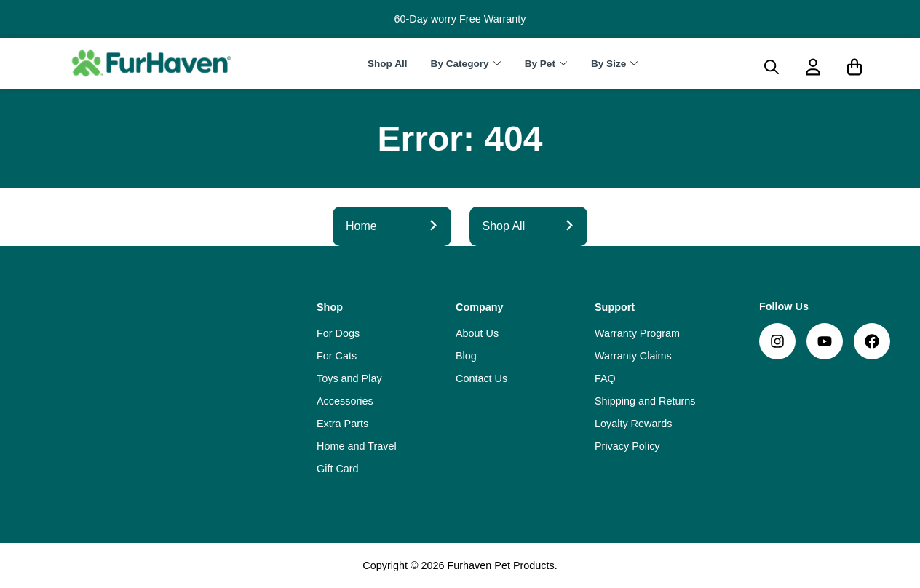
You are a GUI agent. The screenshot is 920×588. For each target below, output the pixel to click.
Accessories (345, 401)
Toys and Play (349, 378)
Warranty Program (637, 333)
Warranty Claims (633, 356)
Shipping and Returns (645, 401)
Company (480, 307)
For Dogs (338, 333)
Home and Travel (357, 446)
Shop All (388, 64)
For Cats (337, 356)
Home (392, 226)
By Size (608, 64)
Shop (330, 307)
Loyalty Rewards (633, 424)
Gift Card (338, 469)
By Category (460, 64)
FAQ (605, 378)
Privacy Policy (627, 446)
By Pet (540, 64)
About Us (477, 333)
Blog (466, 356)
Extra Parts (342, 424)
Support (615, 307)
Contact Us (481, 378)
